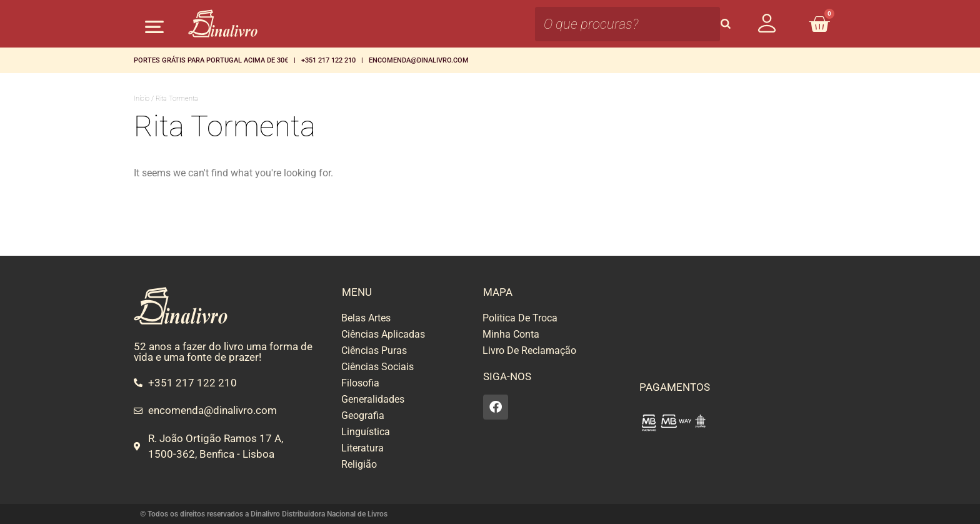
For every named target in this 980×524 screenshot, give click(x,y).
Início (142, 98)
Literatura (362, 448)
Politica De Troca (520, 318)
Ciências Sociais (377, 367)
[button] (154, 27)
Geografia (363, 416)
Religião (359, 464)
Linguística (366, 432)
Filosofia (360, 383)
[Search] (726, 24)
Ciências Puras (374, 350)
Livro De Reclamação (529, 350)
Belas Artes (366, 318)
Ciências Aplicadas (383, 334)
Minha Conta (511, 334)
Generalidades (373, 399)
